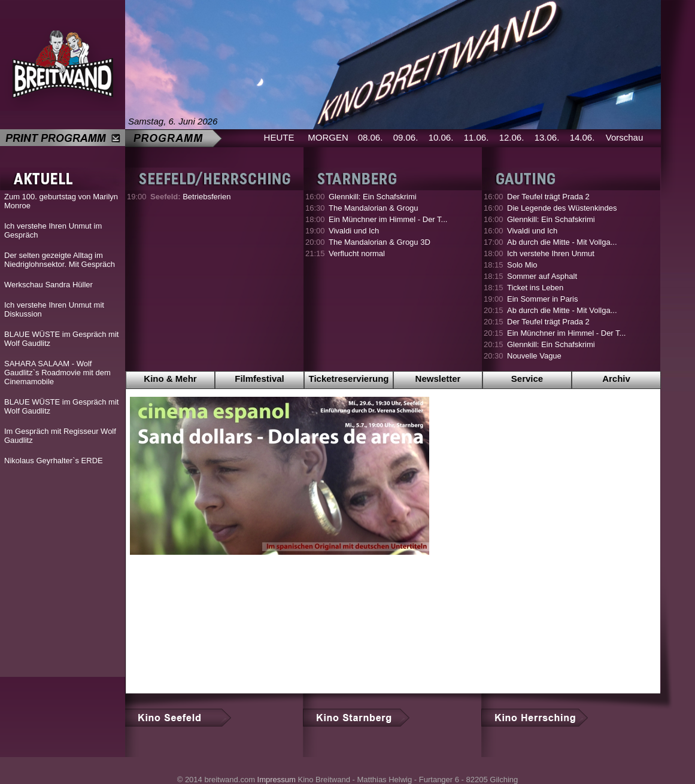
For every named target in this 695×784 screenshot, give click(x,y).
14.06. (582, 137)
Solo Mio (522, 265)
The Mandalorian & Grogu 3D (380, 242)
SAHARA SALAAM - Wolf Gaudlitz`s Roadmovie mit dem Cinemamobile (57, 373)
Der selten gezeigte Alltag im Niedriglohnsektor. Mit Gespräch (60, 260)
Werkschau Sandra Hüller (48, 285)
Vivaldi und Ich (354, 231)
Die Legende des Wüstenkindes (562, 208)
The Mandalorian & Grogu (374, 208)
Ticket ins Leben (535, 288)
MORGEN (328, 137)
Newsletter (438, 379)
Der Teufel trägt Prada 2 (548, 197)
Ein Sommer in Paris (542, 299)
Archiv (616, 379)
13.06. (547, 137)
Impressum (277, 780)
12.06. (512, 137)
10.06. (441, 137)
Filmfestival (260, 379)
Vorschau (625, 137)
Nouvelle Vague (534, 356)
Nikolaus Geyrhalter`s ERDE (54, 461)
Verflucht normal (357, 253)
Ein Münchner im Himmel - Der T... (388, 219)
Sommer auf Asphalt (542, 276)
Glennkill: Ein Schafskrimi (373, 197)
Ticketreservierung (349, 379)
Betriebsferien (190, 197)
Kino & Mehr (170, 379)
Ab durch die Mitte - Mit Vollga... (562, 242)
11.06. (477, 137)
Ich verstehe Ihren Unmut (551, 253)
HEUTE (279, 137)
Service (527, 379)
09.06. (406, 137)
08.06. (371, 137)
